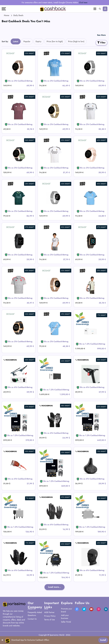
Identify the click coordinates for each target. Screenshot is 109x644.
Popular (27, 41)
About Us (31, 609)
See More (101, 35)
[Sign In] (105, 9)
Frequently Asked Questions (35, 614)
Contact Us (32, 619)
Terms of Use (49, 620)
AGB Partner (49, 612)
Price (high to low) (76, 41)
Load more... (54, 587)
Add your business (65, 617)
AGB (46, 609)
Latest (16, 41)
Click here (83, 3)
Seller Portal (66, 622)
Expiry (38, 41)
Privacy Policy (50, 616)
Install (103, 640)
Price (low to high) (55, 41)
